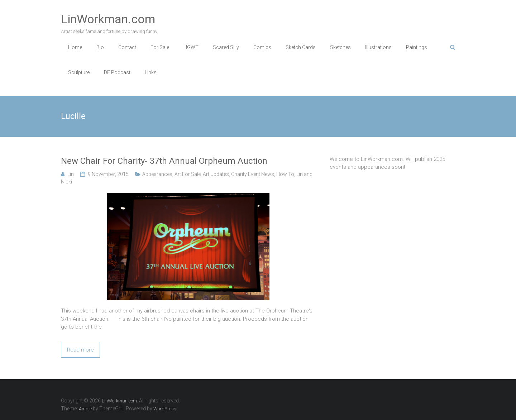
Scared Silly (226, 47)
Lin (71, 174)
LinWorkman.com (108, 19)
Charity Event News (253, 174)
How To (285, 174)
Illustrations (378, 47)
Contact (127, 47)
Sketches (340, 47)
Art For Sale (188, 174)
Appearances (157, 174)
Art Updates (216, 174)
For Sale (160, 47)
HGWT (191, 47)
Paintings (417, 47)
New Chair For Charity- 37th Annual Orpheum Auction (164, 161)
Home (75, 47)
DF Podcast (117, 72)
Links (151, 72)
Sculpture (79, 72)
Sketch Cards (301, 47)
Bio (100, 47)
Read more (80, 350)
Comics (262, 47)
